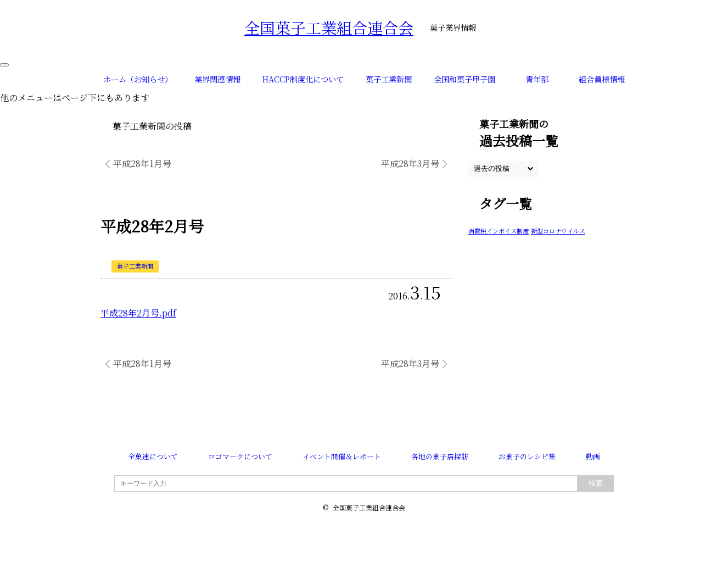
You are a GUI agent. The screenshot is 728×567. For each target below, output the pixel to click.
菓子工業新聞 (389, 79)
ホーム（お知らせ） (138, 79)
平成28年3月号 (410, 163)
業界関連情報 (217, 79)
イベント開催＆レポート (342, 456)
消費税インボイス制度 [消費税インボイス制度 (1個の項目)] (499, 231)
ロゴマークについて (240, 456)
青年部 (537, 79)
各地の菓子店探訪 (440, 456)
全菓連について (153, 456)
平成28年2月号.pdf (138, 313)
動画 (593, 456)
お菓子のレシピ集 (527, 456)
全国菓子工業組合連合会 (329, 27)
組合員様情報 (602, 79)
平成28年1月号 (142, 163)
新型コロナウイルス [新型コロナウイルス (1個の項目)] (558, 231)
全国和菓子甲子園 (464, 79)
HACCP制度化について (303, 79)
